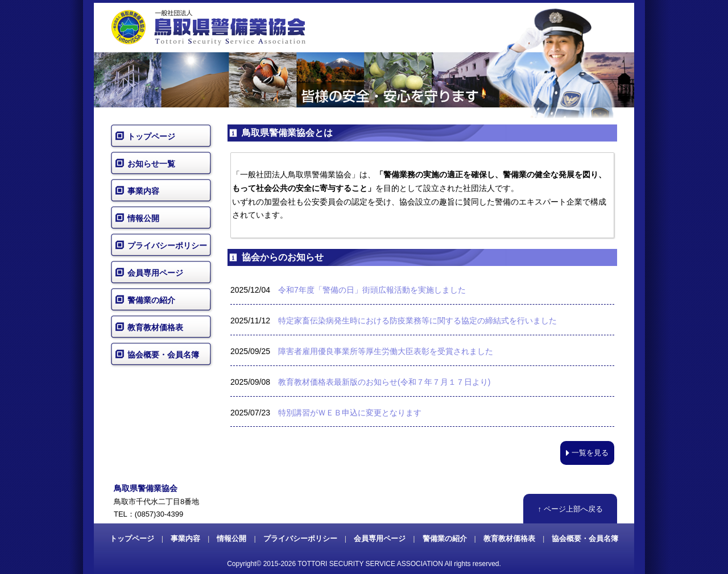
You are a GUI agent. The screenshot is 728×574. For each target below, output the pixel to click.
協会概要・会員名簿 (163, 355)
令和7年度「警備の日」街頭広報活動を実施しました (372, 290)
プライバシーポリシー (167, 246)
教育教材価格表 (155, 327)
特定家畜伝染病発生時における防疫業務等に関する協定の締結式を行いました (417, 321)
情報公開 (143, 218)
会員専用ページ (155, 273)
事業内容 (143, 191)
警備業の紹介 (151, 300)
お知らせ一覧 (151, 164)
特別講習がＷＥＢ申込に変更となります (350, 413)
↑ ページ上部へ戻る (570, 509)
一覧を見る (587, 453)
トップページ (151, 136)
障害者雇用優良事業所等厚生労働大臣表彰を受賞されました (386, 351)
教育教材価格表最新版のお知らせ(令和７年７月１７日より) (384, 382)
